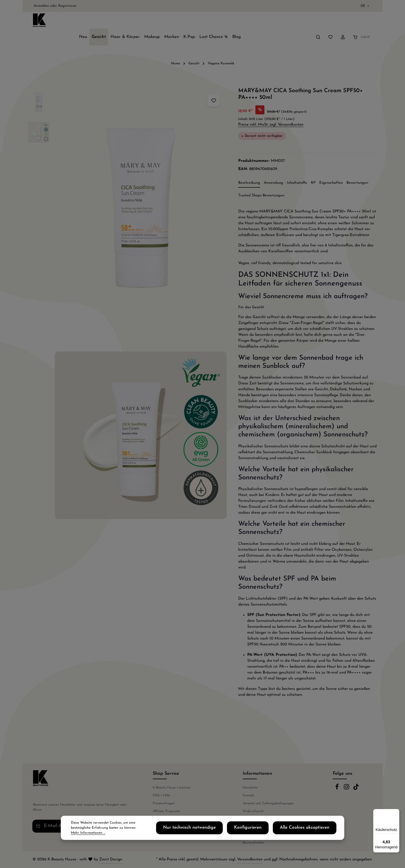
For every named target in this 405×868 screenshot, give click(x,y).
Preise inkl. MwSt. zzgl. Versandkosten (271, 111)
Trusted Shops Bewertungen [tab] (261, 181)
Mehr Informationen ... (116, 837)
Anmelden (41, 6)
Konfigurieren (266, 834)
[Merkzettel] (330, 22)
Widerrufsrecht (253, 811)
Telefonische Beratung (168, 819)
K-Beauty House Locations (172, 788)
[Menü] (396, 812)
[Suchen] (318, 22)
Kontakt (248, 796)
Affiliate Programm (166, 811)
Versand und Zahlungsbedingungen (268, 803)
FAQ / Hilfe (161, 796)
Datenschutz (251, 819)
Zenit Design (111, 859)
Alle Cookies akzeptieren (312, 834)
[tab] (249, 169)
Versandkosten (250, 859)
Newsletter (250, 788)
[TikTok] (356, 789)
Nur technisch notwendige (219, 834)
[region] (128, 307)
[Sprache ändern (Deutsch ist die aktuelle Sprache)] (364, 6)
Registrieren (67, 6)
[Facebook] (337, 789)
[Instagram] (347, 789)
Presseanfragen (164, 803)
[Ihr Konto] (343, 22)
